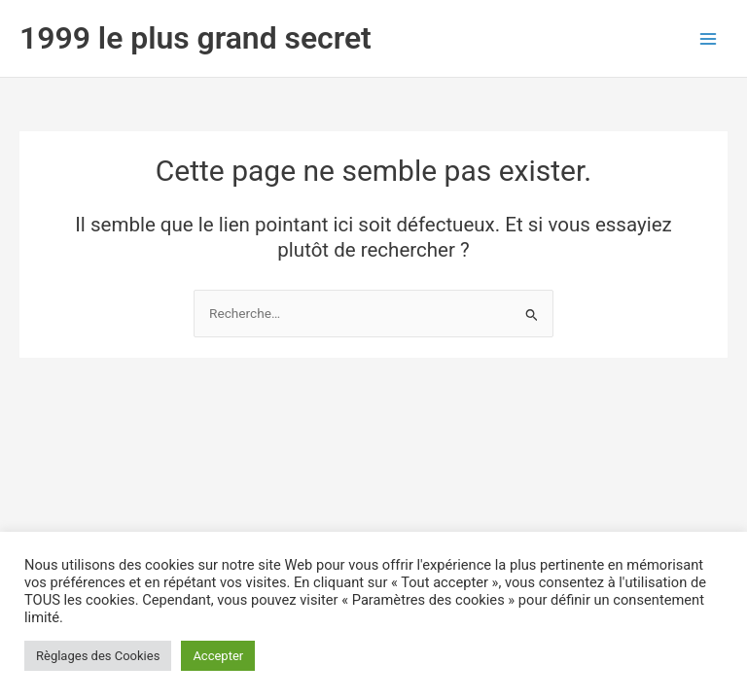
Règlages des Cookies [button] (98, 656)
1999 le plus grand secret (196, 38)
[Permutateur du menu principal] (709, 38)
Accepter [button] (218, 656)
